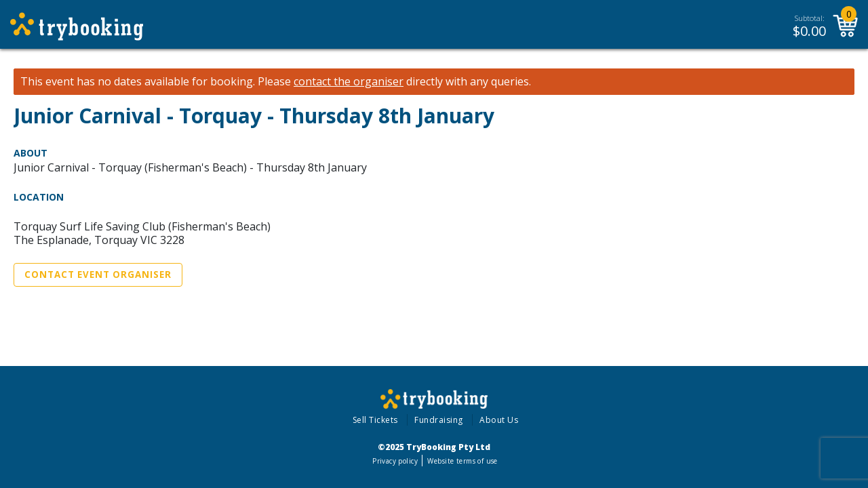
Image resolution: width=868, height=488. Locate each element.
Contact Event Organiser (98, 274)
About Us (499, 420)
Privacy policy (395, 461)
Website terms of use (462, 461)
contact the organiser (349, 82)
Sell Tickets (375, 420)
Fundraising (439, 420)
